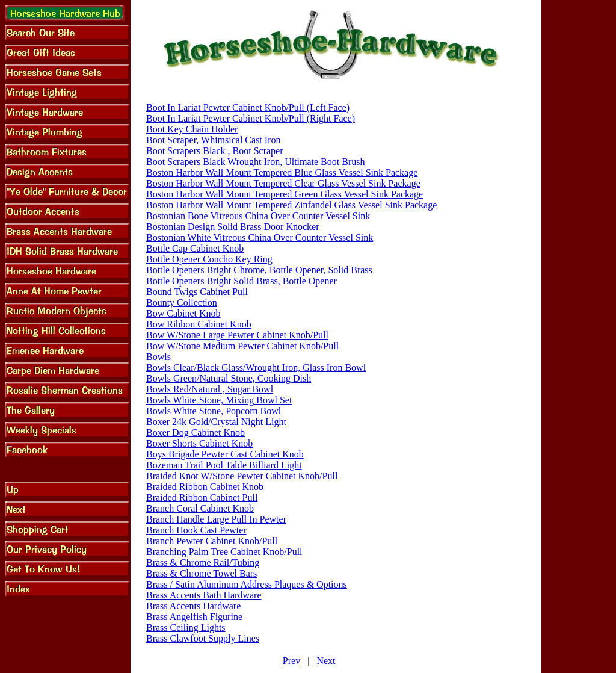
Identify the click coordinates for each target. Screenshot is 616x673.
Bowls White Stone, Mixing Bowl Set (219, 400)
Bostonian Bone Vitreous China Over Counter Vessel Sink (258, 216)
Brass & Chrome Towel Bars (202, 573)
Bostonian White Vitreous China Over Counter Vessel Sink (260, 237)
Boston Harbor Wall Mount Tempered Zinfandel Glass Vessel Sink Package (291, 205)
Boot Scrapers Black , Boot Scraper (215, 151)
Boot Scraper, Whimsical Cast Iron (213, 140)
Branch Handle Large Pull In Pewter (216, 519)
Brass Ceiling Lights (186, 628)
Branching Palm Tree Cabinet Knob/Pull (224, 552)
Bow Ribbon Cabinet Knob (199, 324)
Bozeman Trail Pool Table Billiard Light (224, 465)
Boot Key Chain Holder (192, 129)
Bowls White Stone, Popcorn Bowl (214, 411)
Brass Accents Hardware (193, 606)
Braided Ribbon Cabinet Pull (202, 498)
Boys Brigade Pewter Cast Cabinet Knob (225, 454)
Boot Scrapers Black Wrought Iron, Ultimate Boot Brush (255, 162)
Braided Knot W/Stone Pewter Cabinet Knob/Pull (242, 476)
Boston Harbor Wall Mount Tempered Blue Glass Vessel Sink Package (282, 172)
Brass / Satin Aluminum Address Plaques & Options (247, 584)
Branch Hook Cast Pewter (196, 530)
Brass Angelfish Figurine (194, 617)
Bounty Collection (182, 302)
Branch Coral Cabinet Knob (200, 508)
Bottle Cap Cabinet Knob (195, 248)
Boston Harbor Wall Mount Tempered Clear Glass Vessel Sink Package (283, 183)
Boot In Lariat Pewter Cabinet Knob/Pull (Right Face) (251, 118)
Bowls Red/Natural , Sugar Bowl (210, 389)
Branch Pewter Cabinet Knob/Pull (212, 541)
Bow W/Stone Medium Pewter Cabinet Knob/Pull (242, 346)
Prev (291, 661)
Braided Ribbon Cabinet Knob (205, 487)
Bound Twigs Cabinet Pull (197, 292)
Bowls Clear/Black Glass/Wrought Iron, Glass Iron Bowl (256, 368)
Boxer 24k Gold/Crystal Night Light (216, 422)
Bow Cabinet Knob (183, 313)
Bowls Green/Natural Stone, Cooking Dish (229, 378)
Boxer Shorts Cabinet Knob (199, 443)
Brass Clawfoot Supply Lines (203, 638)
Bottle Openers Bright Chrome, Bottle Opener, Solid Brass (259, 270)
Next (326, 661)
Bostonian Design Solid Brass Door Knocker (233, 227)
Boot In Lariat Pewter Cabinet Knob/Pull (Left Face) (248, 107)
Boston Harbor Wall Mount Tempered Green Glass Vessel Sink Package (285, 194)
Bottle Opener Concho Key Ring (209, 259)
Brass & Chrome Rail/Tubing (203, 563)
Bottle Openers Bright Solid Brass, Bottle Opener (242, 281)
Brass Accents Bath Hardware (204, 595)
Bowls (159, 357)
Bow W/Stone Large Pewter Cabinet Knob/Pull (237, 335)
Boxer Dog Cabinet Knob (196, 433)
